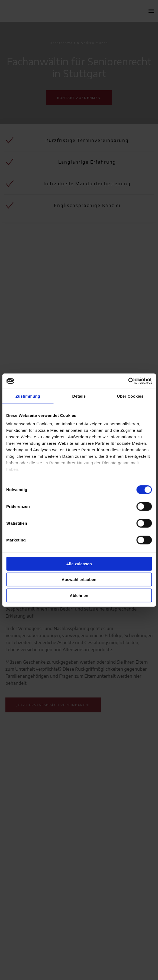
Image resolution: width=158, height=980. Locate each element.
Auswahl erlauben (79, 580)
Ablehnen (79, 595)
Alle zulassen (79, 564)
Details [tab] (79, 396)
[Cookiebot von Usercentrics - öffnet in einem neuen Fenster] (128, 381)
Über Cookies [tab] (130, 396)
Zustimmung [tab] (28, 396)
